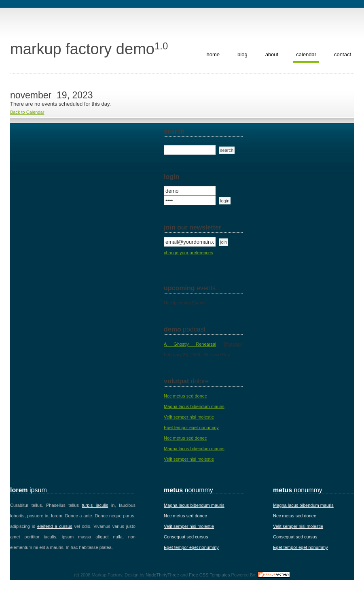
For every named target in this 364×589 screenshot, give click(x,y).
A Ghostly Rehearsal (190, 344)
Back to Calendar (27, 112)
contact (343, 54)
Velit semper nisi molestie (189, 417)
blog (242, 54)
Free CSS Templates (209, 575)
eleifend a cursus (55, 526)
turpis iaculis (95, 505)
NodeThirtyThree (162, 575)
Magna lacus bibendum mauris (194, 406)
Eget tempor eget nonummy (191, 427)
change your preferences (188, 253)
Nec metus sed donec (185, 396)
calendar (306, 54)
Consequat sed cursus (186, 537)
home (213, 54)
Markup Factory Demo (89, 49)
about (272, 54)
